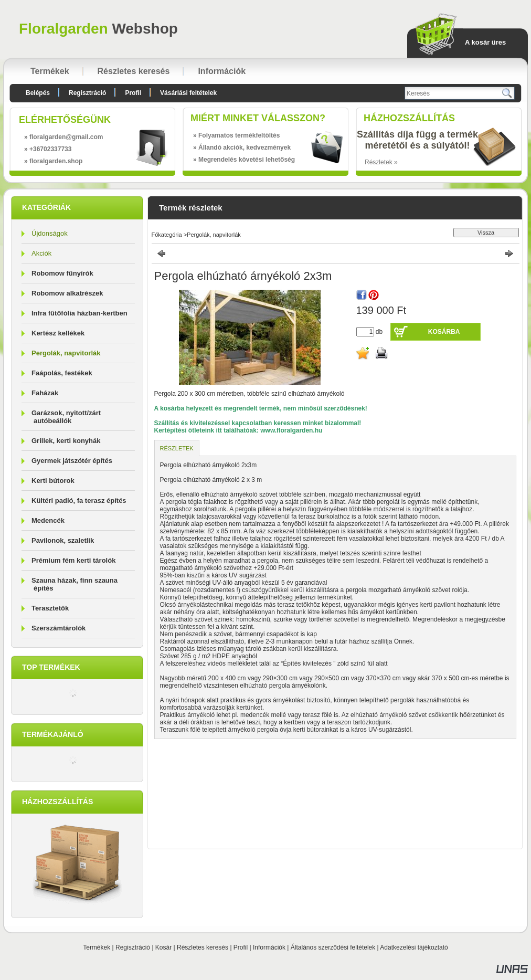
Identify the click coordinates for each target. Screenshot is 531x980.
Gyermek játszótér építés (72, 461)
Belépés (38, 93)
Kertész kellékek (58, 333)
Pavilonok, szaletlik (63, 540)
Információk (269, 947)
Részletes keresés (203, 947)
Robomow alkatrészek (67, 293)
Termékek (97, 947)
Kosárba (444, 332)
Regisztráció (133, 947)
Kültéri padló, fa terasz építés (79, 500)
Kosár (163, 947)
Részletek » (381, 162)
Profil (241, 947)
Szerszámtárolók (59, 628)
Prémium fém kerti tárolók (73, 560)
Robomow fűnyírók (62, 273)
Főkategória (167, 235)
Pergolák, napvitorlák (66, 353)
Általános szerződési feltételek (333, 947)
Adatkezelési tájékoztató (414, 947)
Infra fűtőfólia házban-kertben (79, 313)
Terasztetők (50, 608)
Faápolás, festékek (62, 373)
